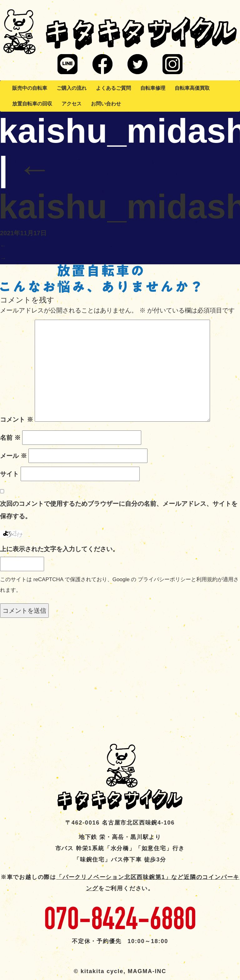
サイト (9, 474)
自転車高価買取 (192, 88)
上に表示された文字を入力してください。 (59, 549)
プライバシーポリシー (164, 579)
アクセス (72, 104)
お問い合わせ (106, 104)
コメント (17, 419)
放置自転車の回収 (32, 104)
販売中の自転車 (30, 88)
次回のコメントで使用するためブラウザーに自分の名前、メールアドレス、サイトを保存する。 (119, 510)
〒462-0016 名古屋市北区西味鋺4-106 (120, 823)
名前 (10, 438)
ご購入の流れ (72, 88)
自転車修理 (153, 88)
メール (13, 456)
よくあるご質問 (113, 88)
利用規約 (207, 579)
